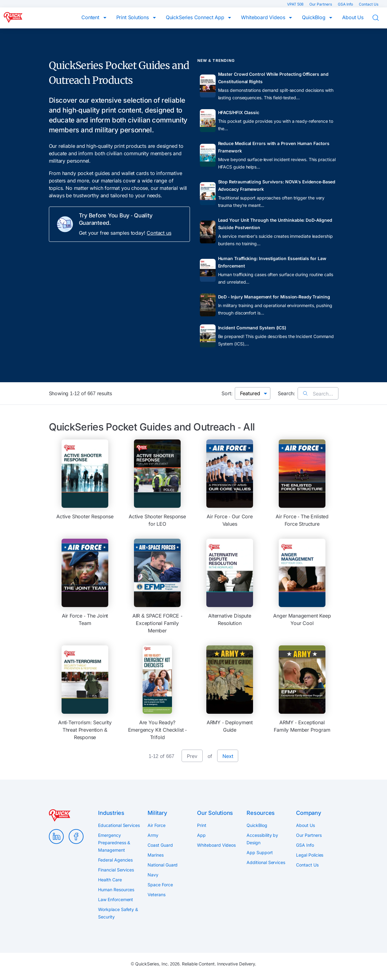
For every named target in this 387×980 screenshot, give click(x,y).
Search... (318, 394)
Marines (155, 855)
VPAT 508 (296, 4)
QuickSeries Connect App (196, 17)
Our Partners (321, 4)
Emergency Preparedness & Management (114, 843)
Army (153, 835)
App (201, 835)
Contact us (159, 233)
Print (202, 825)
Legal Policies (310, 855)
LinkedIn (56, 837)
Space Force (160, 885)
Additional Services (266, 862)
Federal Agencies (115, 860)
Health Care (110, 880)
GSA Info (346, 4)
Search (380, 18)
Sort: (227, 393)
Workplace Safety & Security (118, 913)
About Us (353, 17)
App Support (260, 852)
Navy (153, 875)
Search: (286, 393)
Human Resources (116, 890)
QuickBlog (314, 17)
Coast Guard (160, 845)
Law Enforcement (116, 899)
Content (91, 17)
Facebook (76, 837)
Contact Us (369, 4)
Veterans (156, 894)
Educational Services (119, 825)
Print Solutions (133, 17)
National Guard (163, 865)
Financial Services (116, 870)
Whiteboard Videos (264, 17)
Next (228, 756)
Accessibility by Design (262, 839)
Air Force (156, 825)
